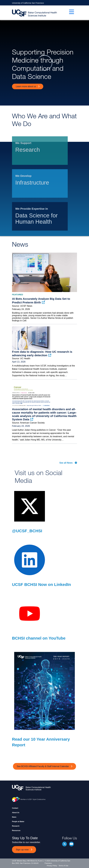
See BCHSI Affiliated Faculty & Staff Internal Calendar (43, 766)
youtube (71, 844)
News (14, 817)
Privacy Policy (52, 866)
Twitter (64, 844)
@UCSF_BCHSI (27, 531)
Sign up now (22, 850)
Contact (15, 808)
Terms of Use (63, 866)
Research (16, 826)
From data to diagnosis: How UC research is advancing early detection (42, 353)
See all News (66, 463)
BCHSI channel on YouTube (39, 638)
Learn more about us (26, 86)
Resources (16, 831)
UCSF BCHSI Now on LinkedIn (41, 584)
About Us (16, 813)
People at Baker (18, 822)
